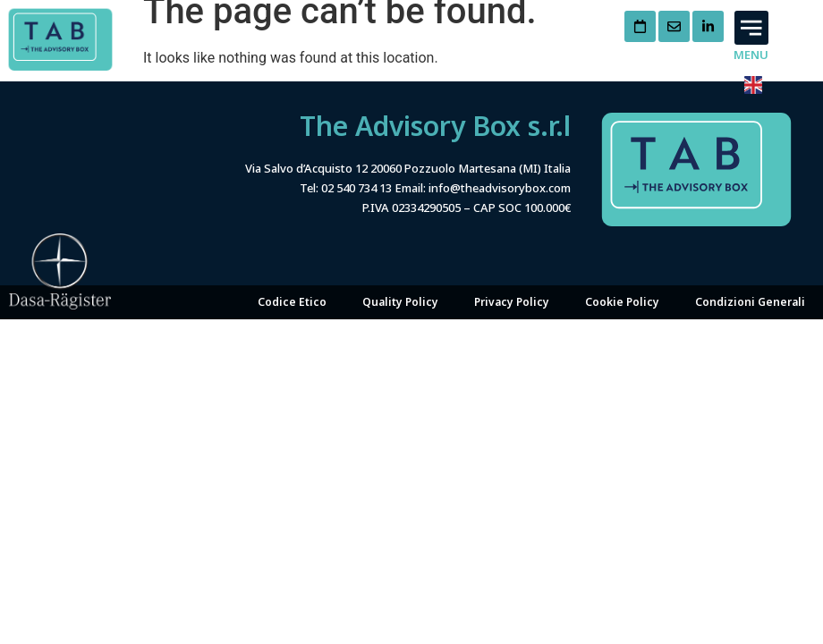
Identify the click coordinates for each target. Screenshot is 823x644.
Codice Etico (292, 302)
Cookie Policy (622, 302)
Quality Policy (400, 302)
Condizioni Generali (750, 302)
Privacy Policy (512, 302)
